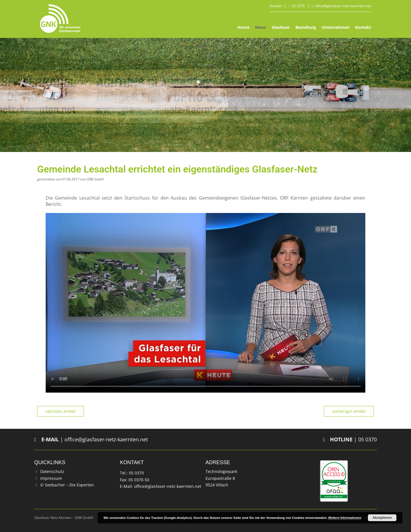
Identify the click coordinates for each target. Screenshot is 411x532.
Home (243, 27)
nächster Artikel (61, 411)
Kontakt (276, 6)
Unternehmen (336, 27)
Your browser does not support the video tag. (205, 303)
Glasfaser (281, 27)
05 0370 (298, 6)
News (261, 27)
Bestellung (306, 27)
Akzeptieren (382, 518)
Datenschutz (52, 471)
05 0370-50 (139, 480)
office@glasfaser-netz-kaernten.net (343, 6)
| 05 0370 (350, 439)
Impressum (51, 478)
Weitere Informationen (345, 518)
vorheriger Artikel (349, 411)
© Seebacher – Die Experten (67, 485)
